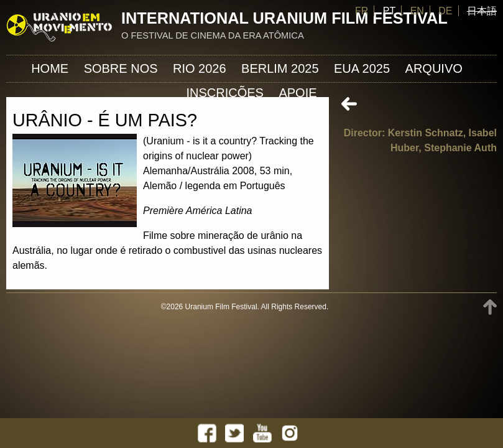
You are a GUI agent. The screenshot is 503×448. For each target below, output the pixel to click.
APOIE (298, 93)
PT (389, 11)
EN (417, 11)
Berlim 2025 (280, 68)
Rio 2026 (200, 68)
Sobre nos (121, 68)
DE (445, 11)
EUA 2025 (362, 68)
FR (362, 11)
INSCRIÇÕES (224, 93)
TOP (490, 307)
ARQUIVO (434, 68)
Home (50, 68)
